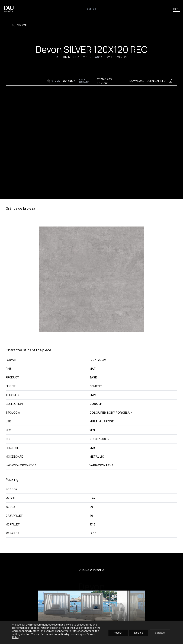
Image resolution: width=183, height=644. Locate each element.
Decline (139, 632)
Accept (118, 632)
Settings (160, 632)
